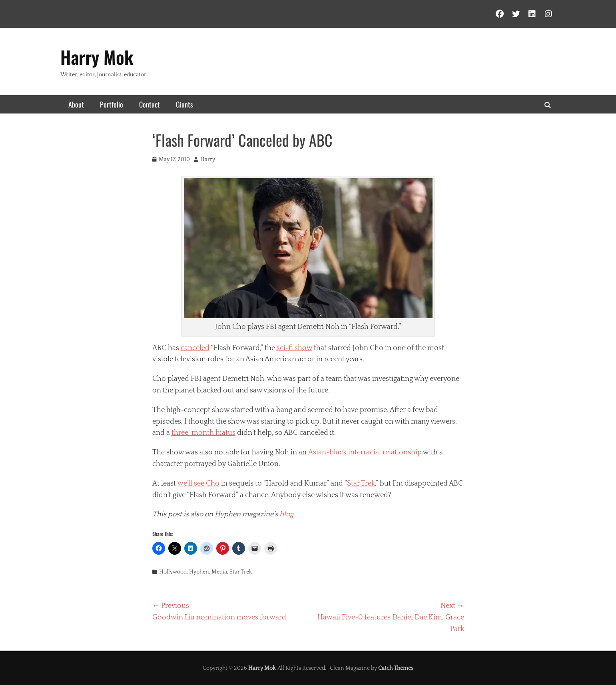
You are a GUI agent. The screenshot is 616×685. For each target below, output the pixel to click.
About (76, 104)
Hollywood (173, 572)
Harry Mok (97, 57)
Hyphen (199, 572)
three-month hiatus (203, 433)
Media (219, 572)
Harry (208, 159)
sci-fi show (294, 348)
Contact (150, 104)
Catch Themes (396, 668)
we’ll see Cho (198, 484)
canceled (195, 348)
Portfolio (112, 104)
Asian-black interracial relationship (365, 452)
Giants (184, 104)
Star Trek (361, 484)
